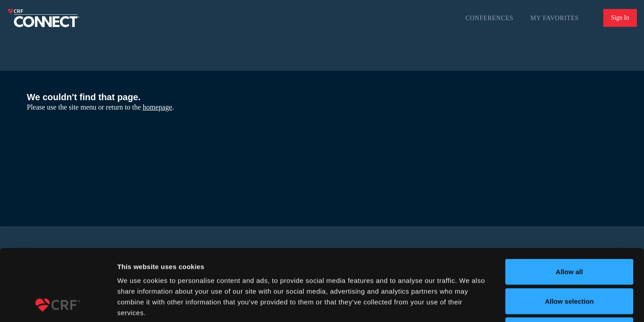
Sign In (620, 18)
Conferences (489, 18)
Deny (570, 263)
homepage (157, 107)
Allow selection (569, 234)
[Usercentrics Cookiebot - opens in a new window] (58, 305)
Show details (469, 304)
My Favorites (555, 18)
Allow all (570, 205)
